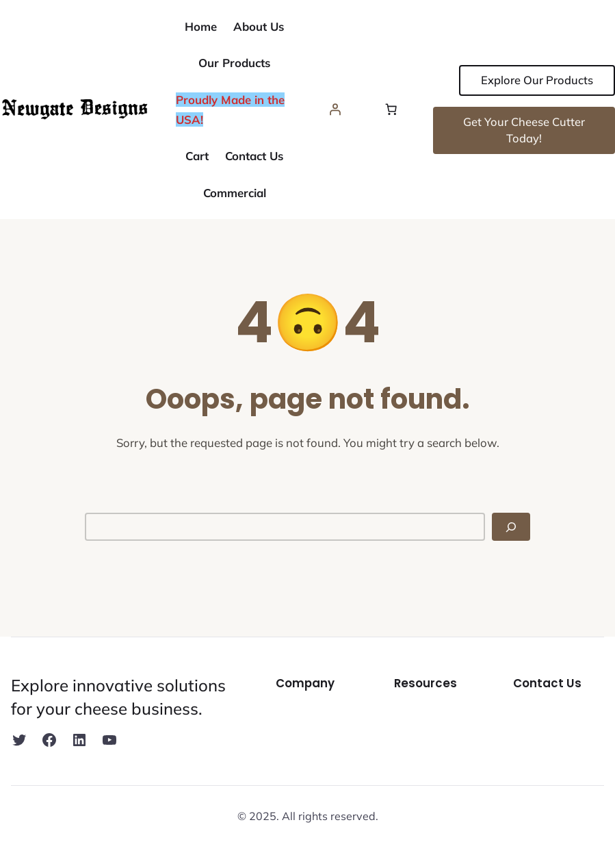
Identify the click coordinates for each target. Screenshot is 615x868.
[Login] (335, 110)
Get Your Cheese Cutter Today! (524, 130)
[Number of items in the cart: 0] (391, 110)
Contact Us (547, 683)
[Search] (511, 527)
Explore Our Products (537, 80)
